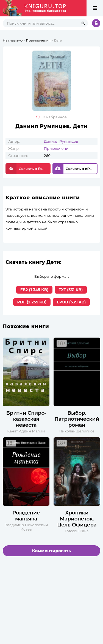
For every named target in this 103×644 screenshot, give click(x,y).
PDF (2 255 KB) (32, 302)
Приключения (57, 148)
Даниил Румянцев (61, 141)
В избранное (51, 117)
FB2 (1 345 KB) (34, 290)
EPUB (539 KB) (71, 302)
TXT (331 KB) (71, 290)
